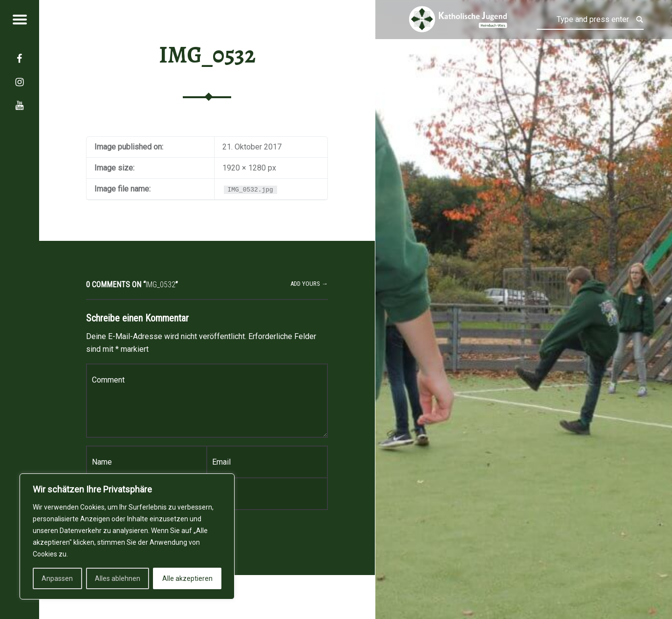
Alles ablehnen (118, 578)
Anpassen (57, 578)
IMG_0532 (207, 55)
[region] (127, 536)
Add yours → (309, 284)
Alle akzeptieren (187, 578)
